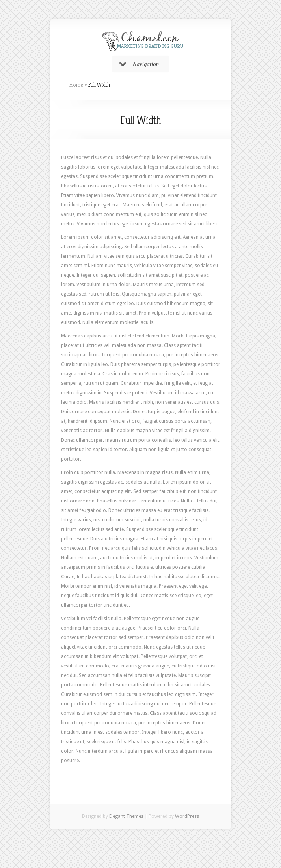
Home (76, 85)
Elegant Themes (126, 816)
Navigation (139, 64)
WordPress (187, 816)
